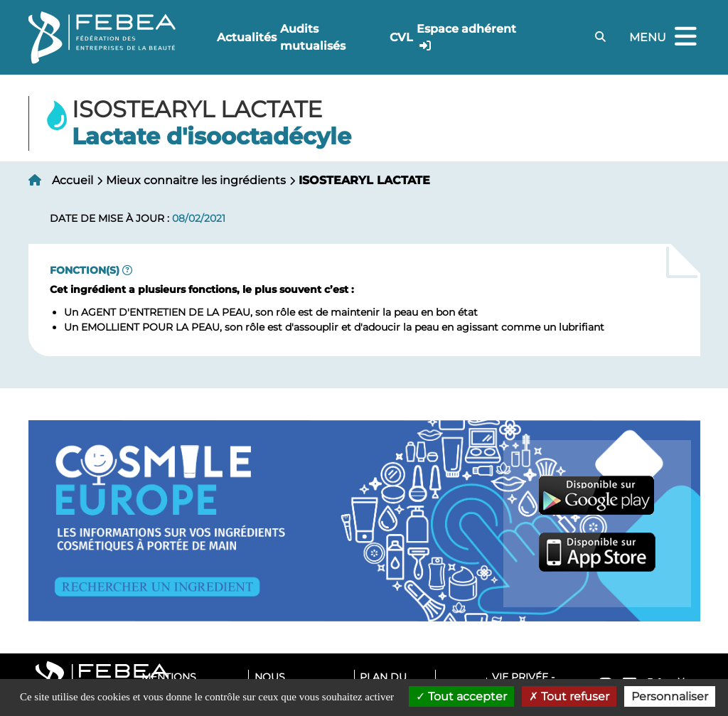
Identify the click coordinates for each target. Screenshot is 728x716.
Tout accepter (461, 696)
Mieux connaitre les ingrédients (196, 180)
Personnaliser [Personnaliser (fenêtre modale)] (670, 696)
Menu (665, 37)
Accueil (73, 180)
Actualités (247, 37)
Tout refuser (569, 696)
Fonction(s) (85, 270)
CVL (401, 37)
